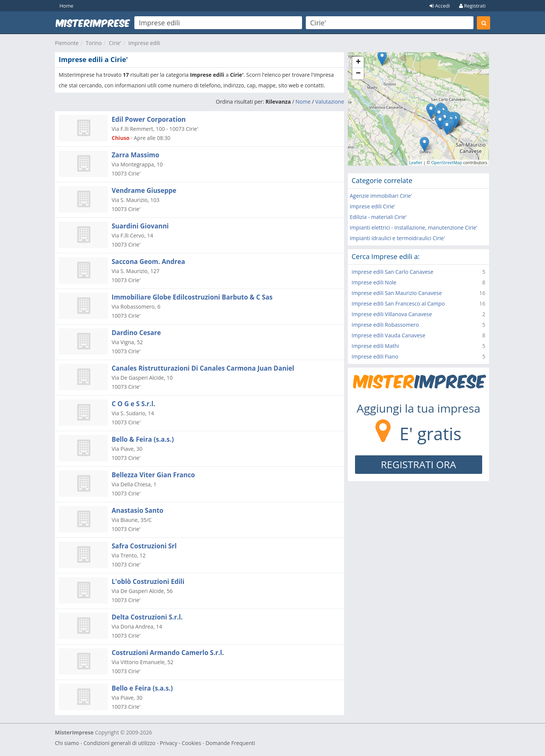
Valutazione (330, 102)
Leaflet (416, 162)
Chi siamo (67, 743)
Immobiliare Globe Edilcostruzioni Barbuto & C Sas (192, 297)
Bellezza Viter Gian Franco (153, 475)
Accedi (440, 6)
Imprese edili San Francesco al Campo (398, 303)
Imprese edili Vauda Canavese (389, 335)
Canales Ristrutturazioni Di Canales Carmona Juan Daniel (203, 368)
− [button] (358, 74)
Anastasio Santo (138, 510)
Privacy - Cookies (180, 743)
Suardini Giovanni (140, 226)
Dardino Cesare (136, 333)
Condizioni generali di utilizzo (120, 743)
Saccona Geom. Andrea (148, 262)
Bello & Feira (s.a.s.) (143, 439)
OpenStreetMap (447, 162)
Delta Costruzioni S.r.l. (147, 617)
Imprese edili (144, 43)
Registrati (472, 6)
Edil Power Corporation (149, 119)
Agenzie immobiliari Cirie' (381, 196)
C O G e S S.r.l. (133, 404)
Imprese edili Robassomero (385, 325)
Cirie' (115, 43)
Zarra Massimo (135, 155)
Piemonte (67, 43)
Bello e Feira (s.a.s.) (142, 688)
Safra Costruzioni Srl (144, 546)
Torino (93, 43)
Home (66, 6)
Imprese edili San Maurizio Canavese (397, 293)
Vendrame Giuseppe (144, 190)
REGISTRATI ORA (418, 464)
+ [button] (358, 62)
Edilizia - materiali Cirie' (378, 217)
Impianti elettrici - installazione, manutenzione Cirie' (413, 227)
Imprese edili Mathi (375, 346)
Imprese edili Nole (374, 282)
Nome (303, 102)
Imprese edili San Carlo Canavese (392, 272)
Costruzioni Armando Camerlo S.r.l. (168, 653)
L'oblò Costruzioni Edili (148, 581)
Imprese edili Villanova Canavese (392, 314)
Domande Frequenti (230, 743)
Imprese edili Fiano (375, 356)
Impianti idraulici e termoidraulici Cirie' (397, 238)
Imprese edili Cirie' (372, 206)
